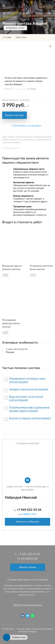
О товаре (8, 37)
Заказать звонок (28, 567)
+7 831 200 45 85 (29, 554)
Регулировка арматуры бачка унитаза (11, 323)
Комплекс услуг (15, 28)
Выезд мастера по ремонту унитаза (12, 268)
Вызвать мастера (14, 115)
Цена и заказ (21, 37)
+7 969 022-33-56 (29, 510)
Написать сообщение (27, 522)
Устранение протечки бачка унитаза (41, 268)
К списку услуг (12, 148)
